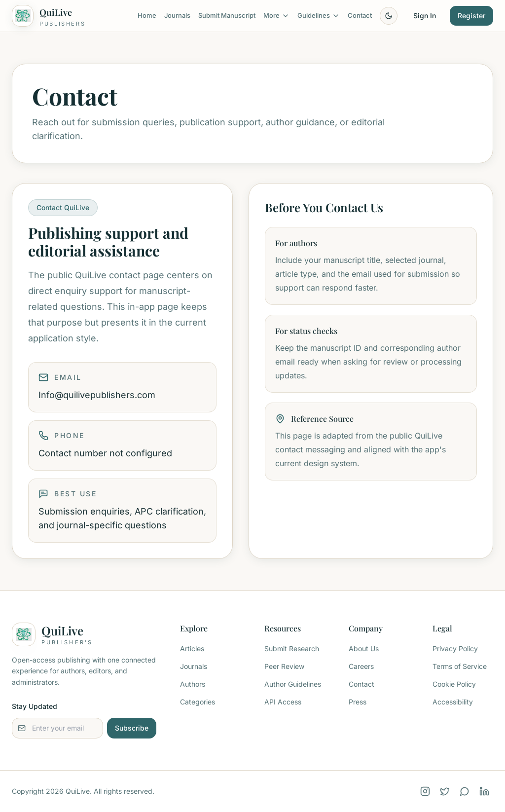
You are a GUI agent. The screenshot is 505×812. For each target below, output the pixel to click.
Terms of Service (460, 666)
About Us (364, 648)
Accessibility (453, 702)
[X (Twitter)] (445, 791)
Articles (192, 648)
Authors (193, 684)
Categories (198, 702)
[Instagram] (425, 791)
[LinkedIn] (484, 791)
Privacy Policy (455, 648)
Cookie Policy (454, 684)
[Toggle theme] (389, 16)
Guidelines (319, 16)
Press (358, 702)
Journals (177, 15)
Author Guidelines (293, 684)
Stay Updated (35, 706)
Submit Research (292, 648)
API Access (283, 702)
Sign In (425, 16)
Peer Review (284, 666)
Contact (360, 15)
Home (147, 15)
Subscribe (132, 728)
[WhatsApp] (465, 791)
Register (471, 16)
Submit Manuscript (227, 15)
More (276, 16)
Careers (361, 666)
